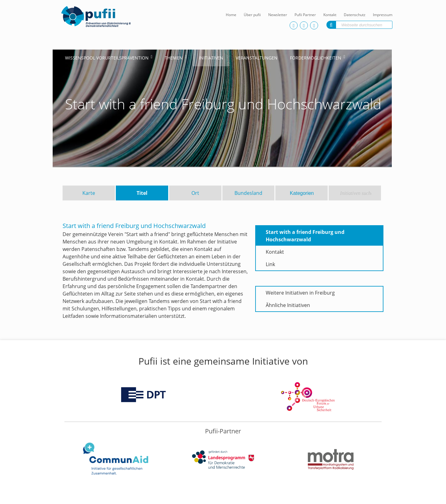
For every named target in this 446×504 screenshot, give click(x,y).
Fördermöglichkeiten (316, 58)
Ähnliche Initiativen (288, 305)
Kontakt (330, 15)
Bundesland (248, 193)
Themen (174, 58)
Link (270, 264)
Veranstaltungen (257, 58)
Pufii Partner (305, 15)
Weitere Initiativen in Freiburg (300, 293)
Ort (195, 193)
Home (231, 15)
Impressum (383, 15)
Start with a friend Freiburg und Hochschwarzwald (305, 236)
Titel (142, 193)
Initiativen (211, 58)
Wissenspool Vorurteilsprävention (107, 58)
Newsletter (278, 15)
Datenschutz (355, 15)
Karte (89, 193)
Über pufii (252, 15)
